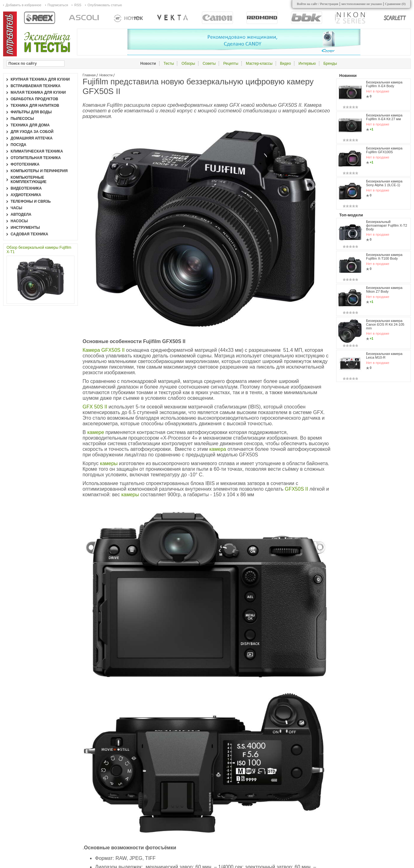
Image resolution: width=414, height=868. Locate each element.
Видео (286, 64)
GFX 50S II (95, 407)
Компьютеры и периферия (39, 171)
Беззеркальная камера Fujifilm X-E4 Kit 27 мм (384, 117)
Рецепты (231, 64)
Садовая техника (29, 234)
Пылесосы (22, 119)
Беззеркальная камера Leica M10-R (384, 356)
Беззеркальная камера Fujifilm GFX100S (384, 150)
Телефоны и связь (31, 201)
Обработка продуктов (34, 99)
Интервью (307, 64)
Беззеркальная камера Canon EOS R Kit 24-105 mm (385, 324)
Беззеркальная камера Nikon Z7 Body (384, 290)
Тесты (169, 64)
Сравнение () (395, 4)
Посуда (19, 145)
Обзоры (188, 64)
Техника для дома (30, 125)
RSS (78, 5)
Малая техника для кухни (38, 92)
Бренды (330, 64)
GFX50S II (297, 489)
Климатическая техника (37, 151)
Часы (16, 208)
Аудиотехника (26, 195)
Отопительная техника (36, 158)
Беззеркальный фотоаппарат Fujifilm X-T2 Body (387, 225)
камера (218, 449)
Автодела (21, 215)
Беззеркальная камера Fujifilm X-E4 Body (384, 84)
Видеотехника (26, 188)
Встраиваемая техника (36, 86)
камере (96, 432)
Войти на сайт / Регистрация (318, 4)
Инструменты (25, 228)
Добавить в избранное (24, 5)
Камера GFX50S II (104, 350)
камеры (109, 463)
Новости (106, 75)
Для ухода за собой (32, 132)
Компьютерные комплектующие (29, 180)
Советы (209, 64)
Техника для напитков (35, 106)
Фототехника (25, 164)
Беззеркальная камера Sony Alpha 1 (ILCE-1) (384, 183)
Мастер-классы (259, 64)
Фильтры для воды (31, 112)
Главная (89, 75)
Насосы (19, 221)
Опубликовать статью (105, 5)
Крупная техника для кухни (40, 79)
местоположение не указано (362, 4)
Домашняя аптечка (32, 138)
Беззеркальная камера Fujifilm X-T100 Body (384, 257)
